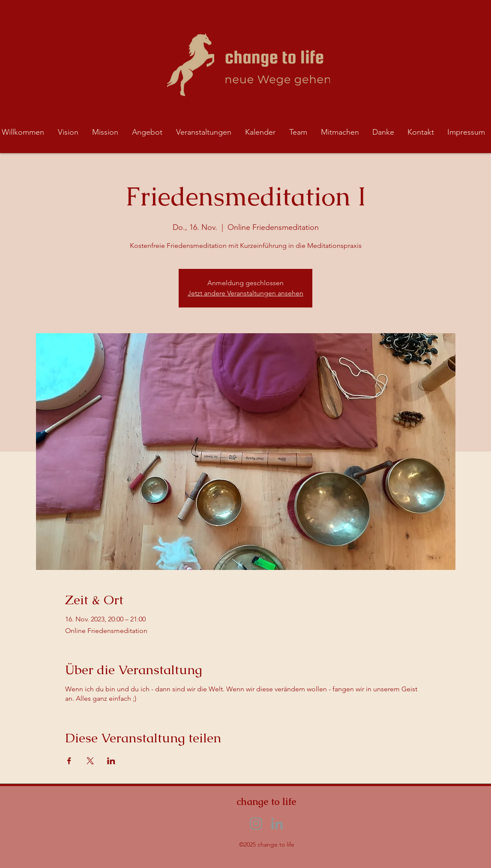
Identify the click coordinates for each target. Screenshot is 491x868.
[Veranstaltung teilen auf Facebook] (69, 761)
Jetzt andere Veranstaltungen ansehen (245, 293)
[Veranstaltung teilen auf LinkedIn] (111, 761)
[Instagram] (256, 824)
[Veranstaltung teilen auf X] (90, 761)
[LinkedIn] (277, 824)
